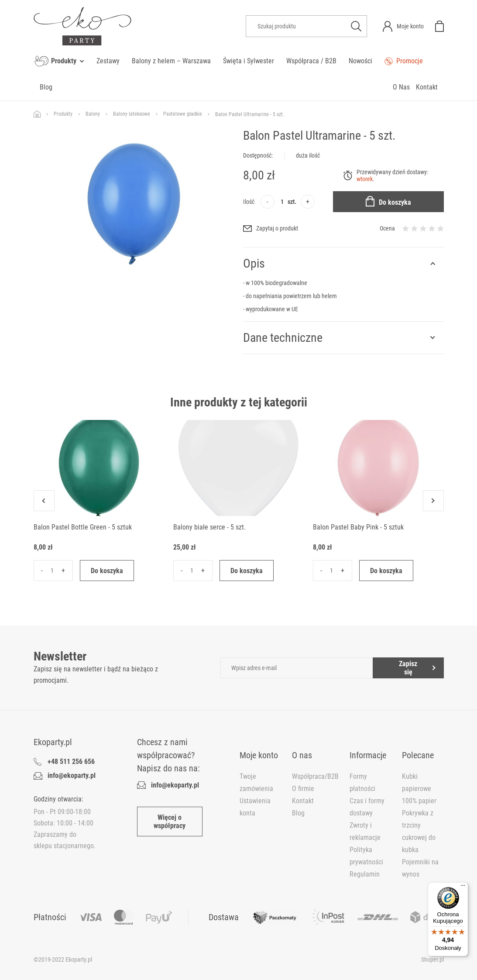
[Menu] (463, 887)
